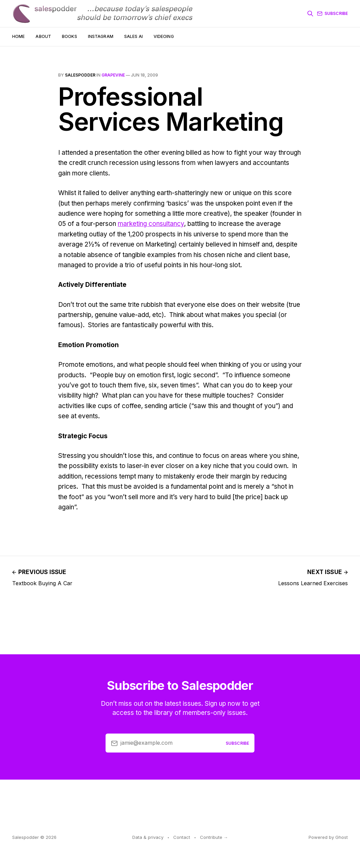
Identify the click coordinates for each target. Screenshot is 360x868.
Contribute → (214, 837)
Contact (182, 837)
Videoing (164, 36)
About (43, 36)
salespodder (80, 75)
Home (18, 36)
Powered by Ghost (328, 837)
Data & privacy (148, 837)
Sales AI (133, 36)
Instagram (101, 36)
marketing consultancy (151, 224)
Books (70, 36)
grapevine (113, 75)
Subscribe (332, 14)
